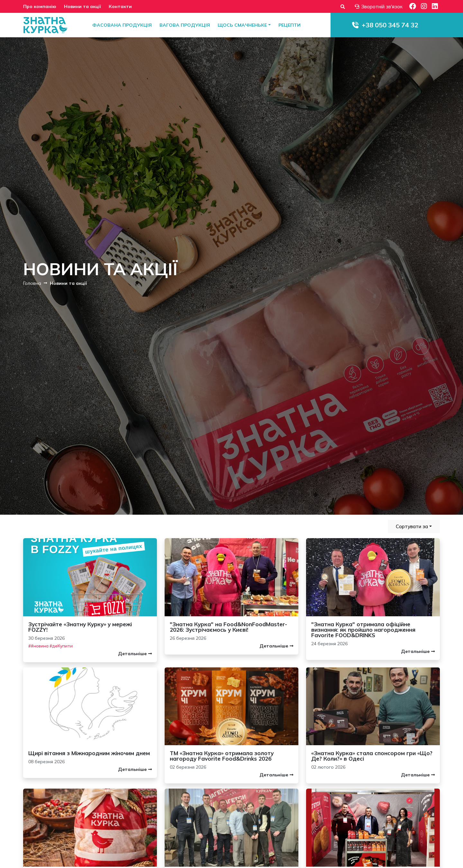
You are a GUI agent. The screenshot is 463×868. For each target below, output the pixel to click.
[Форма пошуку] (343, 7)
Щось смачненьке (242, 25)
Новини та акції (82, 6)
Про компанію (40, 6)
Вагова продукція (185, 25)
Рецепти (290, 25)
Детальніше (135, 654)
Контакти (120, 6)
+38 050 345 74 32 (390, 25)
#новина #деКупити (52, 646)
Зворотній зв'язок (379, 7)
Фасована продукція (122, 25)
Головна (32, 283)
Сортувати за (412, 526)
